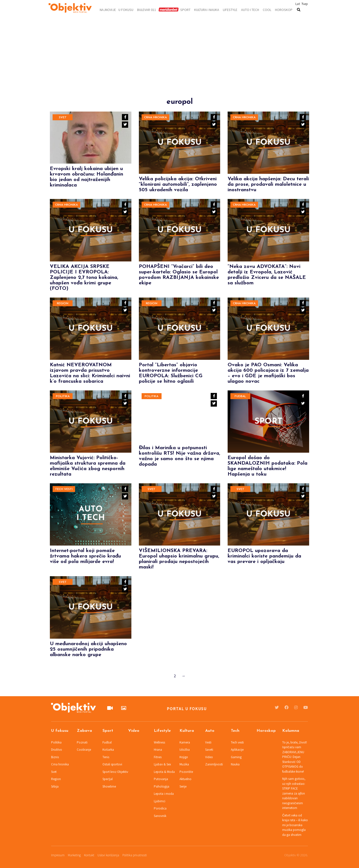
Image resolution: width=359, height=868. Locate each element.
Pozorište (186, 772)
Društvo (57, 750)
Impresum (58, 855)
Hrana (158, 750)
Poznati (82, 742)
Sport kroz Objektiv (115, 772)
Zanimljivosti (214, 764)
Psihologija (162, 786)
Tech (235, 731)
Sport (185, 9)
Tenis (106, 757)
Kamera (185, 742)
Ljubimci (160, 801)
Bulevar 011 (147, 9)
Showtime (109, 786)
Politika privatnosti (135, 855)
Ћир (305, 4)
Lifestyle (230, 9)
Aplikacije (237, 750)
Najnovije (108, 9)
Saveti (209, 750)
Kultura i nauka (207, 9)
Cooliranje (84, 750)
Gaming (236, 757)
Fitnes (158, 757)
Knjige (184, 757)
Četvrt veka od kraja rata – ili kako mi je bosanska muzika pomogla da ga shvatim (295, 825)
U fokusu (126, 9)
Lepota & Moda (164, 772)
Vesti (208, 742)
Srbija (55, 786)
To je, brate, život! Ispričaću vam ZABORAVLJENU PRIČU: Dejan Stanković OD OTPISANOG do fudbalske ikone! (295, 757)
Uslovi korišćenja (108, 855)
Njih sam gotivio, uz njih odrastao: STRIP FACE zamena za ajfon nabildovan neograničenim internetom (294, 793)
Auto (210, 731)
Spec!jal (108, 779)
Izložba (185, 750)
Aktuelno (185, 779)
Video (134, 731)
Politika (63, 396)
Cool (267, 9)
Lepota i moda (164, 794)
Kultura (187, 731)
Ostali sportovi (112, 764)
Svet (63, 118)
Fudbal (240, 396)
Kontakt (89, 855)
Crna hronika (155, 118)
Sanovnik (160, 816)
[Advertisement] (179, 63)
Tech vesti (64, 489)
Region (63, 304)
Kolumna (291, 731)
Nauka (235, 764)
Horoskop (284, 9)
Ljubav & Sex (162, 764)
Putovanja (161, 779)
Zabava (84, 731)
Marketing (74, 855)
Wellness (159, 742)
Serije (183, 786)
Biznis (55, 757)
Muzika (184, 764)
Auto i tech (250, 9)
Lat (298, 4)
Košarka (108, 750)
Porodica (160, 808)
